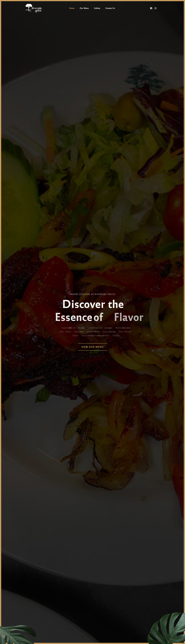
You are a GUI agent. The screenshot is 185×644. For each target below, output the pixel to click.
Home (72, 8)
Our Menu (84, 8)
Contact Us (110, 8)
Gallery (97, 8)
